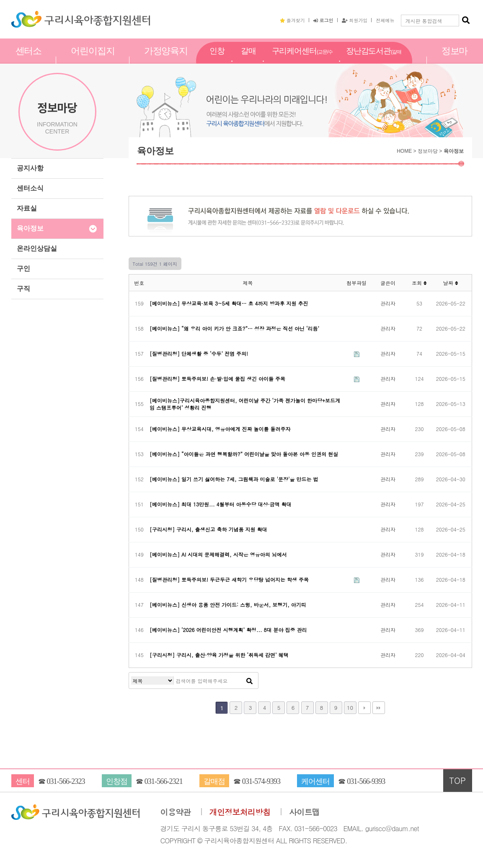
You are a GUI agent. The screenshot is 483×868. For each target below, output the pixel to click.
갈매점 (248, 60)
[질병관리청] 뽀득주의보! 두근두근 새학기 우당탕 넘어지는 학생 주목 (229, 579)
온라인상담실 (37, 248)
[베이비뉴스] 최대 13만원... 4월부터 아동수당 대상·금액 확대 (221, 504)
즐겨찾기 (292, 20)
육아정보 (30, 228)
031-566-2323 (66, 781)
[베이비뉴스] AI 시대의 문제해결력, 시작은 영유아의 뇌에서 (218, 554)
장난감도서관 (374, 60)
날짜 (451, 283)
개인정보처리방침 (240, 812)
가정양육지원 (166, 60)
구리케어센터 (302, 60)
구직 (23, 289)
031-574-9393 (261, 781)
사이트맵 (304, 812)
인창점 (217, 60)
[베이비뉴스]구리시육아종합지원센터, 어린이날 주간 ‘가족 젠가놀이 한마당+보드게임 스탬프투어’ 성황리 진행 (245, 404)
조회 (419, 283)
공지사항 (30, 168)
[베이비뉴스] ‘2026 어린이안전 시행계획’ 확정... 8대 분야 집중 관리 (228, 630)
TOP (457, 780)
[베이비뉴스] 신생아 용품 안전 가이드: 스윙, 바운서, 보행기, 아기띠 (228, 605)
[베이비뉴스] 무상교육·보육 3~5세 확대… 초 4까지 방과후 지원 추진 (229, 303)
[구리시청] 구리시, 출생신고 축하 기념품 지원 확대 (208, 529)
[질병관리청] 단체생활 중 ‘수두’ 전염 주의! (199, 353)
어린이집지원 (93, 60)
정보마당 (455, 60)
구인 (23, 268)
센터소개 (29, 60)
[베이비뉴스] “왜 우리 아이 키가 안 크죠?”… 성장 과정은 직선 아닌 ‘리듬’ (234, 328)
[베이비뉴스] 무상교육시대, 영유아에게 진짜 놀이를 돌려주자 (220, 429)
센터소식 (30, 188)
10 (350, 707)
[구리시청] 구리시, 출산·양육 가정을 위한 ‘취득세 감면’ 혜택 (219, 655)
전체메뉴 (385, 20)
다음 (364, 708)
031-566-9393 (366, 781)
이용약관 (176, 812)
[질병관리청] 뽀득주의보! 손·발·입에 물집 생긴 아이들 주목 (217, 379)
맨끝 (379, 708)
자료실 (27, 208)
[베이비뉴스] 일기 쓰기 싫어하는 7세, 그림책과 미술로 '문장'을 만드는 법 (234, 479)
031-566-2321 (164, 781)
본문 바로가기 (0, 0)
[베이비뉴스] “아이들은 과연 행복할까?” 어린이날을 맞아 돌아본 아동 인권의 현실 (244, 454)
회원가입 (355, 20)
